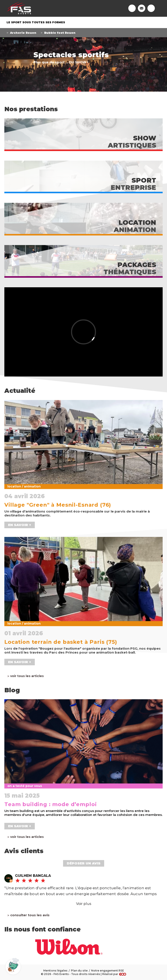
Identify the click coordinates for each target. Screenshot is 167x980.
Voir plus (84, 904)
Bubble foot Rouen (60, 33)
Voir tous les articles (27, 676)
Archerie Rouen (23, 33)
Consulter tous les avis (30, 915)
